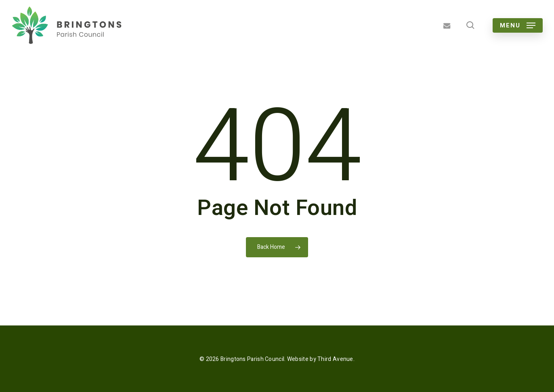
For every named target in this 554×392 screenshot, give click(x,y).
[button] (518, 25)
